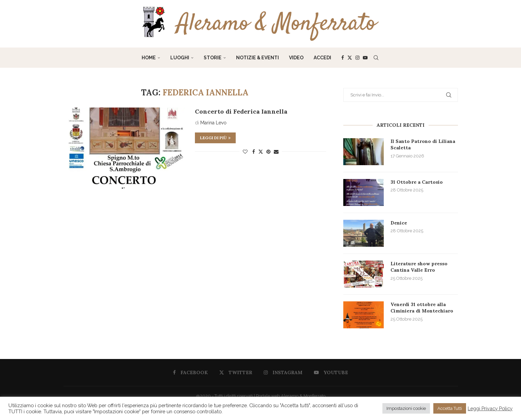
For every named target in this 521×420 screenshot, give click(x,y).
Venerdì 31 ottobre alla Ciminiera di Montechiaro (422, 308)
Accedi (322, 58)
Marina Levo (213, 123)
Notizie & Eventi (257, 58)
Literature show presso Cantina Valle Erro (419, 267)
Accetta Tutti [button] (450, 408)
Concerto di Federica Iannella (241, 111)
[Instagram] (357, 58)
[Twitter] (350, 58)
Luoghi (180, 58)
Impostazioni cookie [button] (406, 408)
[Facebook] (343, 58)
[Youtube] (365, 58)
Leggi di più (215, 138)
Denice (399, 223)
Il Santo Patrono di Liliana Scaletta (423, 145)
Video (296, 58)
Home (149, 58)
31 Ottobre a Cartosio (417, 182)
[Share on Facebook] (254, 152)
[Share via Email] (276, 152)
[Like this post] (245, 152)
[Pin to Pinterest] (268, 152)
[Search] (376, 58)
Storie (213, 58)
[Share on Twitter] (261, 152)
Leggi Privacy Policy (490, 408)
